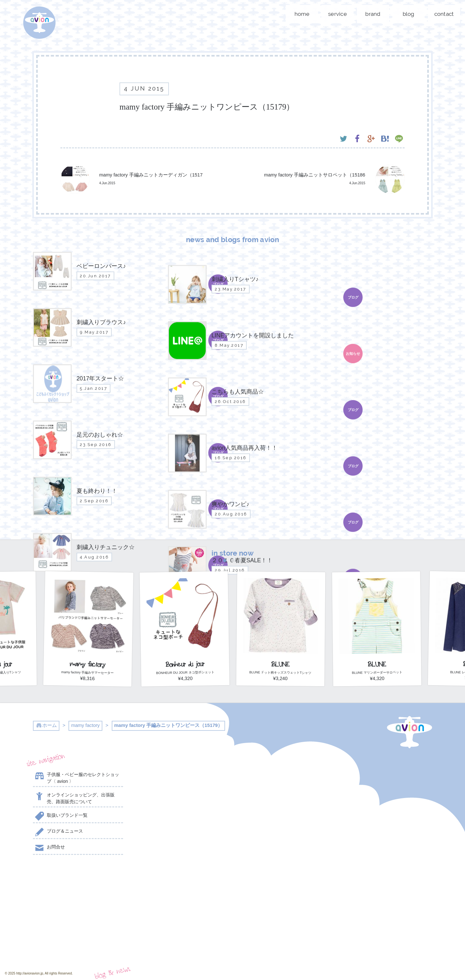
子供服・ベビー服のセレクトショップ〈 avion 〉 (76, 778)
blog (409, 14)
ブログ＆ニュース (58, 832)
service (337, 14)
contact (444, 14)
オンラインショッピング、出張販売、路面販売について (74, 798)
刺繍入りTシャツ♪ (181, 792)
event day (260, 961)
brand (373, 14)
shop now (78, 942)
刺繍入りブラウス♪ (181, 807)
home (302, 14)
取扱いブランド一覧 (60, 816)
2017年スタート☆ (181, 844)
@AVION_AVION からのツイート (374, 768)
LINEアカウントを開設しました (181, 826)
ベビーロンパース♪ (181, 776)
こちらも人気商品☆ (181, 859)
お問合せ (49, 848)
